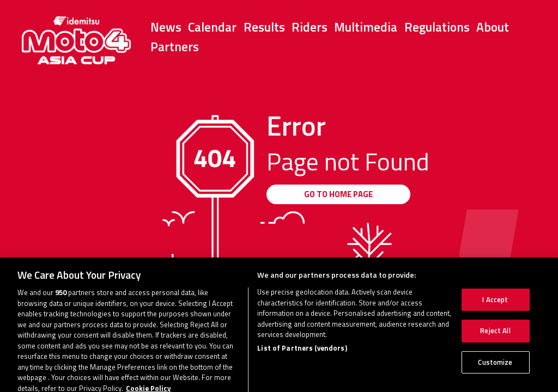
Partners (175, 47)
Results (264, 27)
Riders (310, 27)
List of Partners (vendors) (302, 353)
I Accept (495, 304)
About (493, 27)
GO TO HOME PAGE (338, 194)
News (166, 27)
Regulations (437, 27)
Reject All (495, 335)
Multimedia (366, 27)
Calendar (212, 27)
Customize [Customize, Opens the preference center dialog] (495, 367)
